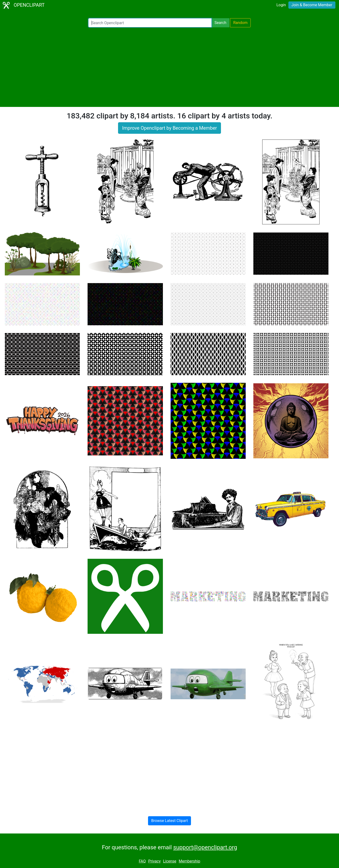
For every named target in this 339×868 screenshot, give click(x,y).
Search (220, 23)
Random (240, 23)
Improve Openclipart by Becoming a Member (169, 128)
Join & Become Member (312, 5)
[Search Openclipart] (150, 23)
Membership (189, 861)
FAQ (142, 861)
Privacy (155, 861)
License (170, 861)
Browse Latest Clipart (169, 821)
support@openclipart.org (205, 847)
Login (281, 5)
